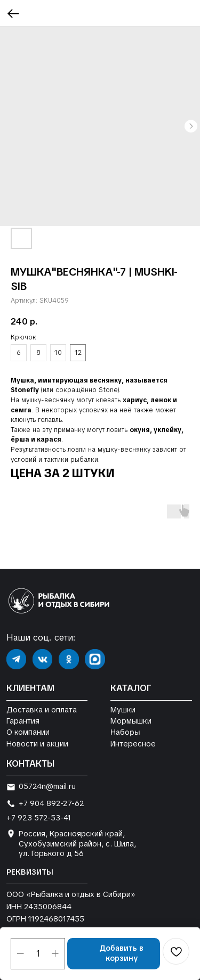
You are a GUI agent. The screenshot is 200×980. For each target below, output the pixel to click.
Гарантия (23, 721)
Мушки (123, 710)
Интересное (133, 744)
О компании (28, 732)
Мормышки (131, 721)
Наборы (125, 732)
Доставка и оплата (42, 710)
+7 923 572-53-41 (39, 818)
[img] (17, 659)
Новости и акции (37, 744)
